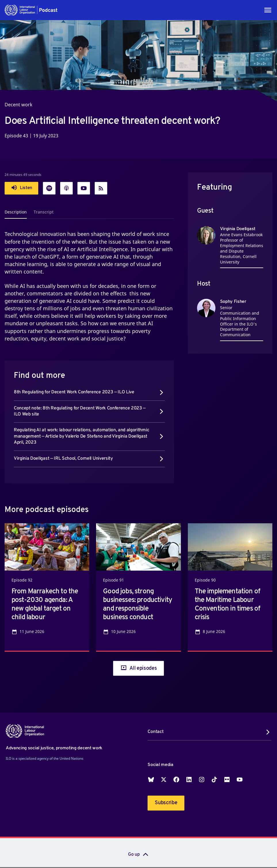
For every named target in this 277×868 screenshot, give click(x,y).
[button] (31, 10)
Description (16, 212)
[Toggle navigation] (268, 10)
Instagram (202, 780)
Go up (134, 854)
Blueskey (151, 780)
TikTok (214, 780)
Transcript (44, 212)
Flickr (227, 780)
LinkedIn (189, 780)
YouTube (240, 780)
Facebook (176, 780)
